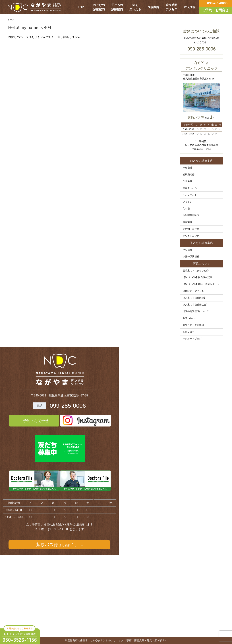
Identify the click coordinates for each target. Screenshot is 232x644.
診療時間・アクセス (193, 291)
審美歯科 (187, 222)
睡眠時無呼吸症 (191, 215)
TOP (81, 7)
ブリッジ (187, 202)
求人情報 (190, 7)
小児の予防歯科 (191, 257)
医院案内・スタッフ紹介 (196, 271)
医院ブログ (189, 332)
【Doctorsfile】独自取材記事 (198, 277)
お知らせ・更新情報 (193, 325)
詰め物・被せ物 (191, 229)
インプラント (190, 195)
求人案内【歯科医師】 (194, 298)
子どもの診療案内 (117, 7)
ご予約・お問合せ (34, 421)
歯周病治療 (189, 175)
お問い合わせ (190, 318)
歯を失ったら (135, 7)
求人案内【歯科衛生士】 (196, 305)
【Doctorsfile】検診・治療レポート (201, 284)
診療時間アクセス (171, 7)
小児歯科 (187, 250)
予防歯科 (187, 181)
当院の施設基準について (196, 311)
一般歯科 (187, 168)
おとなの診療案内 (99, 7)
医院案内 (153, 7)
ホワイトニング (191, 236)
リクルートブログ (192, 339)
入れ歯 (186, 209)
